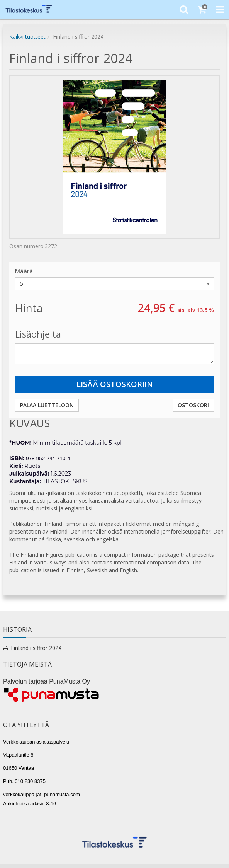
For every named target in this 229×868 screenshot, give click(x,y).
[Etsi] (184, 9)
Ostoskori (193, 405)
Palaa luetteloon (47, 405)
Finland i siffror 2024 (36, 648)
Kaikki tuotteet (27, 37)
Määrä (24, 271)
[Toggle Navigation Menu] (220, 9)
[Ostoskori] (202, 9)
